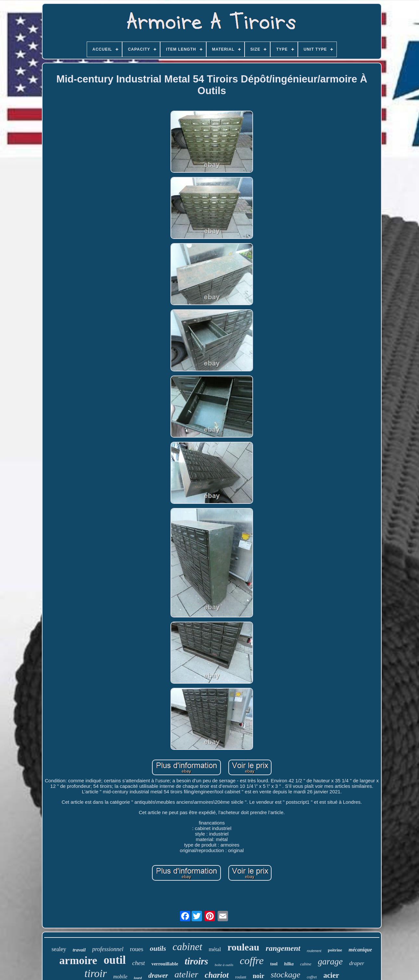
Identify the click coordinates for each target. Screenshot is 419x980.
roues (137, 949)
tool (274, 964)
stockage (286, 975)
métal (215, 949)
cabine (306, 964)
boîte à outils (224, 965)
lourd (138, 978)
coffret (312, 977)
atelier (186, 974)
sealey (59, 949)
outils (158, 948)
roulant (241, 977)
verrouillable (165, 964)
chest (139, 963)
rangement (283, 948)
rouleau (243, 947)
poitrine (335, 950)
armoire (78, 960)
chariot (217, 975)
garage (330, 961)
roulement (314, 951)
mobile (121, 977)
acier (331, 975)
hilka (289, 964)
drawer (158, 975)
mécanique (360, 950)
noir (259, 976)
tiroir (95, 974)
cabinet (187, 947)
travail (79, 950)
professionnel (108, 949)
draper (357, 963)
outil (115, 960)
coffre (252, 961)
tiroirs (196, 961)
